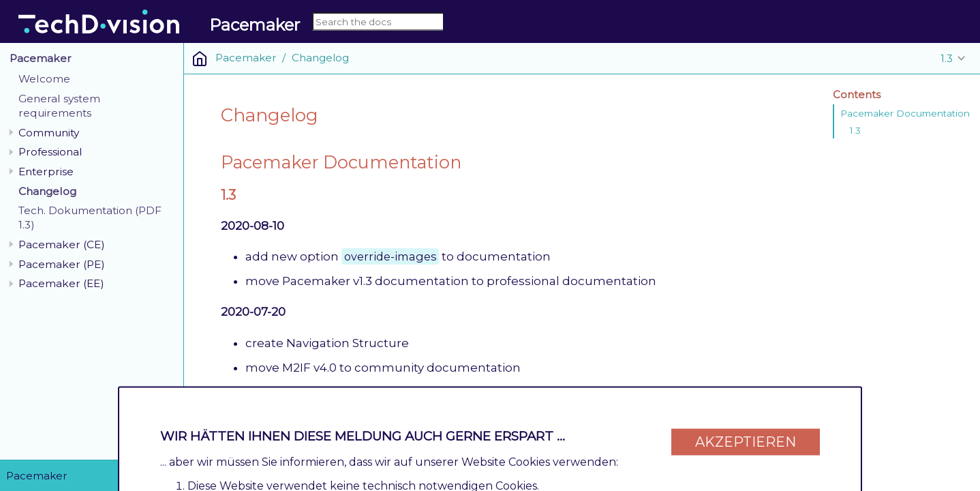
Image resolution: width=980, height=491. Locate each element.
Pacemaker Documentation (905, 113)
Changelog (47, 191)
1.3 (947, 58)
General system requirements (59, 106)
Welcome (44, 79)
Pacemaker (41, 58)
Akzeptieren (746, 438)
